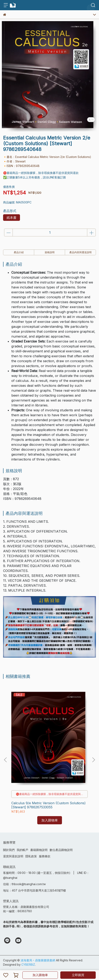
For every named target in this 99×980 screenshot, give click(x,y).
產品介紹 (19, 252)
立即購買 (78, 975)
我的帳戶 (22, 850)
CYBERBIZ (28, 965)
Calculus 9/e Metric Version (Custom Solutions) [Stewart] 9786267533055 (48, 805)
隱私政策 (31, 856)
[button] (93, 760)
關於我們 (9, 850)
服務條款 (45, 856)
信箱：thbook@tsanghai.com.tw (24, 884)
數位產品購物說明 (61, 850)
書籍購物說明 (39, 850)
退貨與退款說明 (13, 856)
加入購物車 (40, 975)
